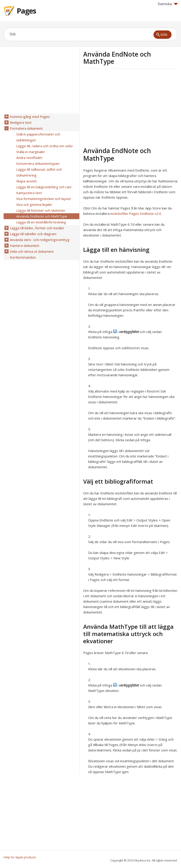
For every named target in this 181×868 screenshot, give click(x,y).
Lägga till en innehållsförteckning (41, 222)
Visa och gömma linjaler (34, 204)
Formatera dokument (26, 128)
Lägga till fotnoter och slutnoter (41, 210)
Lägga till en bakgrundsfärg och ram (44, 187)
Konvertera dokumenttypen (38, 163)
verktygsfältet (129, 332)
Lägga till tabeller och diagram (33, 234)
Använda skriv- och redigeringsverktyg (40, 240)
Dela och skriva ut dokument (32, 251)
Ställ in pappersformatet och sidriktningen (38, 137)
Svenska (168, 4)
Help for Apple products (20, 857)
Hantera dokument (25, 246)
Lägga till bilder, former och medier (37, 228)
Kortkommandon (23, 257)
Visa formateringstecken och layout (44, 199)
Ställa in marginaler (31, 152)
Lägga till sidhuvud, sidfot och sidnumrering (39, 172)
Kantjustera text (29, 193)
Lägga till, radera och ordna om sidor (45, 146)
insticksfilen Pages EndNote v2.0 (136, 214)
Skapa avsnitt (26, 181)
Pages (26, 11)
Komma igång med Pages (30, 117)
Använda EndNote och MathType (42, 216)
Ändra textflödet (29, 158)
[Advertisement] (121, 107)
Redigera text (21, 122)
